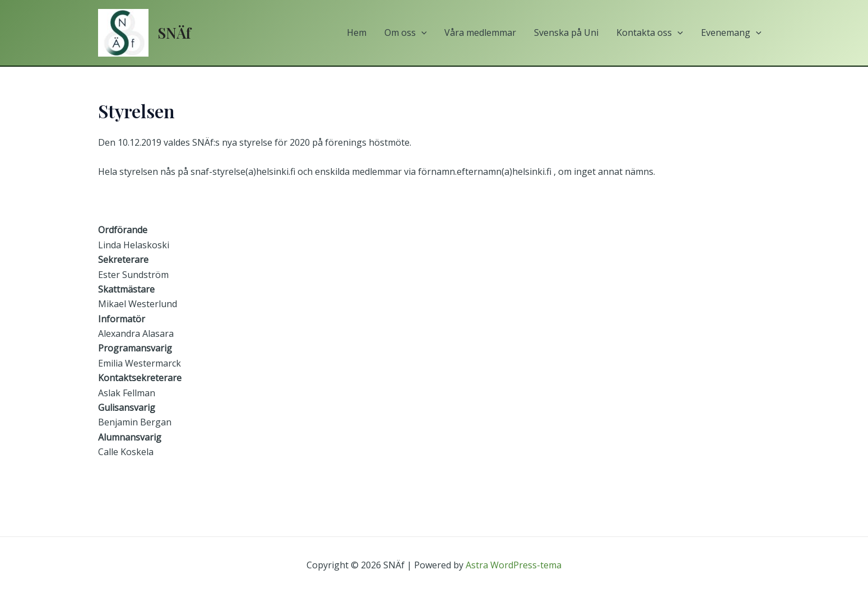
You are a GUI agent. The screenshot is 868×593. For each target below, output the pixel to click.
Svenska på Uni (566, 33)
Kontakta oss (650, 33)
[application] (421, 33)
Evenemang (731, 33)
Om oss (406, 33)
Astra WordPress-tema (514, 565)
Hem (357, 33)
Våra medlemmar (480, 33)
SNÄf (174, 33)
